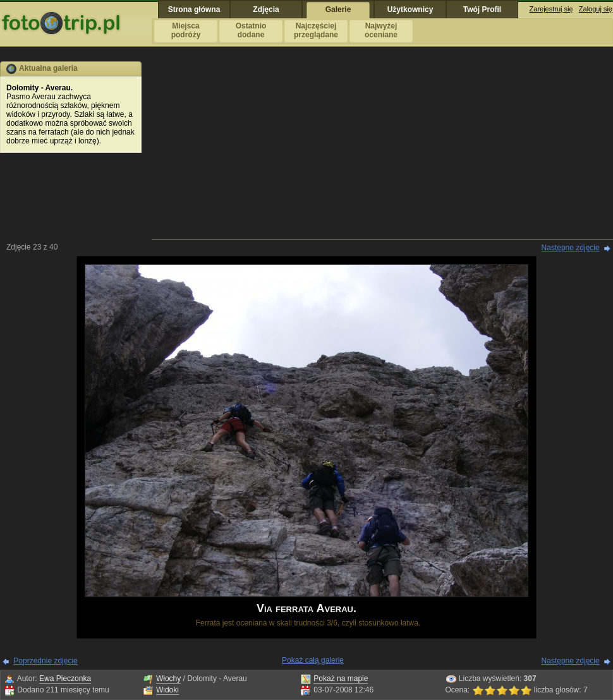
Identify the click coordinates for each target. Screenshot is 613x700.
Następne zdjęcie (571, 248)
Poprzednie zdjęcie (45, 661)
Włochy (168, 679)
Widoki (167, 690)
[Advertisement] (383, 150)
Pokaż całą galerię (313, 660)
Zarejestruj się (551, 9)
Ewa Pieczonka (65, 679)
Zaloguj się (596, 9)
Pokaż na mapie (341, 679)
